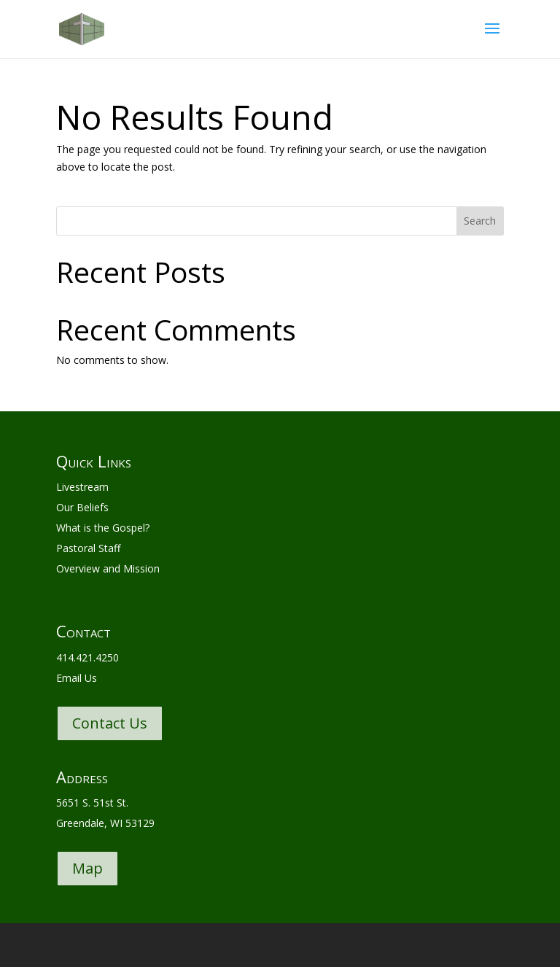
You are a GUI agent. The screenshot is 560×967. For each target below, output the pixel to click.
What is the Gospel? (103, 528)
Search (480, 221)
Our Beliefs (82, 507)
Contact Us (110, 723)
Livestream (82, 487)
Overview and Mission (108, 568)
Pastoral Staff (88, 548)
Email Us (77, 678)
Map (87, 868)
